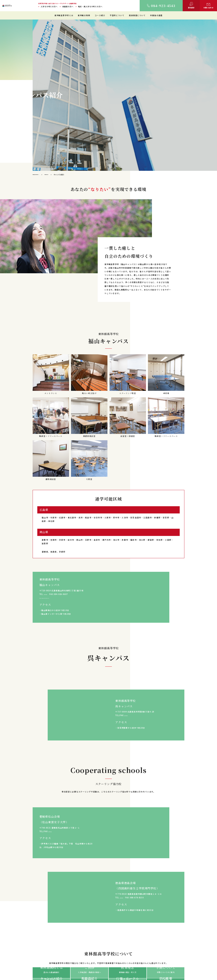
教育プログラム (109, 955)
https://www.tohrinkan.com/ (55, 379)
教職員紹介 (74, 940)
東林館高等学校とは (64, 15)
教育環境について (110, 929)
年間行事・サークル (77, 944)
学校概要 (73, 951)
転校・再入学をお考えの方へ (90, 6)
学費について (74, 947)
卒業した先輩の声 (156, 947)
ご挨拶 (72, 929)
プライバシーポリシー (116, 966)
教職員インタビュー (111, 951)
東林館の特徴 (84, 15)
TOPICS (188, 947)
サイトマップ (98, 966)
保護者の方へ (68, 6)
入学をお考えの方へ (49, 6)
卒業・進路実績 (155, 943)
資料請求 (188, 951)
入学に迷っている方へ (155, 905)
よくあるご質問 (190, 943)
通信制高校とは (155, 925)
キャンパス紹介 (75, 936)
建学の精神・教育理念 (78, 933)
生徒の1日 (107, 936)
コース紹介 (100, 15)
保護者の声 (153, 951)
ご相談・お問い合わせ (193, 955)
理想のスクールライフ (112, 933)
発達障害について (137, 15)
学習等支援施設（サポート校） (115, 947)
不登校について (117, 15)
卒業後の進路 (156, 15)
